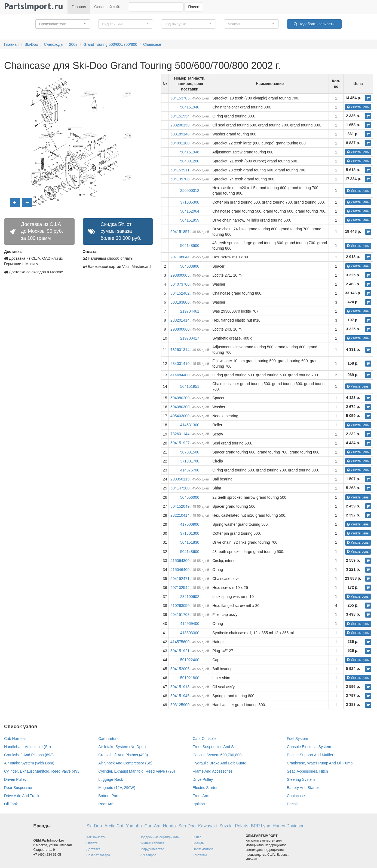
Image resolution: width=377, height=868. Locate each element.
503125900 (180, 705)
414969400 (190, 624)
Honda (169, 826)
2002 (73, 44)
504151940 (190, 107)
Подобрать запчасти (314, 24)
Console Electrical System (309, 747)
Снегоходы (53, 44)
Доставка (94, 849)
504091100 (180, 143)
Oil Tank (11, 804)
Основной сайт (107, 7)
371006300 (190, 202)
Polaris (242, 826)
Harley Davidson (288, 826)
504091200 (190, 161)
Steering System (301, 779)
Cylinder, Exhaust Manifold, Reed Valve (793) (137, 771)
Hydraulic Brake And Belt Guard (220, 763)
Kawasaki (207, 826)
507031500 (190, 452)
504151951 (190, 386)
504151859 (190, 220)
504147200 (180, 488)
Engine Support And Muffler (310, 755)
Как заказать (96, 837)
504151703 (180, 615)
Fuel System (298, 739)
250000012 (190, 190)
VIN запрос (148, 855)
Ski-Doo (31, 44)
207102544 (180, 588)
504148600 (190, 552)
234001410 (180, 364)
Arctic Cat (114, 826)
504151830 (190, 542)
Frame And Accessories (213, 771)
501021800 (190, 678)
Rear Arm (106, 804)
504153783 (180, 98)
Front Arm (201, 796)
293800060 (180, 329)
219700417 (190, 338)
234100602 (190, 597)
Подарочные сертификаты (160, 837)
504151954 (180, 116)
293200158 (180, 125)
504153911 (180, 170)
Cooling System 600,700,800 (217, 755)
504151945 (180, 696)
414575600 (180, 642)
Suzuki (226, 826)
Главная (79, 7)
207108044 (180, 257)
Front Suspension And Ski (215, 747)
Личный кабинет (152, 843)
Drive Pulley (203, 779)
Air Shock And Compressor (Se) (125, 763)
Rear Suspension (19, 788)
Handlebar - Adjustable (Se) (27, 747)
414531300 (190, 425)
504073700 (180, 284)
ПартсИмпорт (203, 849)
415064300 (180, 561)
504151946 (190, 152)
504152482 (180, 293)
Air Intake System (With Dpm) (29, 763)
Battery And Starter (303, 788)
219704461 (190, 311)
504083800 (190, 266)
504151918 (180, 687)
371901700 (190, 461)
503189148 (180, 134)
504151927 (180, 443)
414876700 (190, 470)
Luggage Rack (111, 779)
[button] (63, 24)
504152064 (190, 211)
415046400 (180, 570)
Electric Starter (205, 788)
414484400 (180, 375)
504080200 (180, 398)
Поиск (193, 7)
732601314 (180, 350)
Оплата (92, 843)
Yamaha (134, 826)
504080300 (180, 407)
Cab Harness (15, 739)
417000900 (190, 524)
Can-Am (153, 826)
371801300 (190, 533)
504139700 (180, 179)
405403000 (180, 416)
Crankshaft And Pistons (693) (29, 755)
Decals (293, 804)
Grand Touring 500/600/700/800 (110, 44)
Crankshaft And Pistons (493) (123, 755)
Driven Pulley (15, 779)
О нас (197, 837)
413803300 (190, 633)
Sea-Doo (187, 826)
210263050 (180, 606)
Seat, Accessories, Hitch (307, 771)
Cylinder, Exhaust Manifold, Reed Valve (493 (42, 771)
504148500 (190, 246)
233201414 (180, 320)
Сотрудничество (152, 849)
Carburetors (108, 739)
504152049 (180, 506)
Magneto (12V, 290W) (117, 788)
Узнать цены (358, 107)
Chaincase (152, 44)
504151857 (180, 232)
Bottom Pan (108, 796)
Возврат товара (98, 855)
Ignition (199, 804)
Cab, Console (204, 739)
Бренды (199, 843)
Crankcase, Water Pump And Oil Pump (320, 763)
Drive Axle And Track (22, 796)
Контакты (200, 855)
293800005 (180, 275)
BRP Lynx (260, 826)
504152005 (180, 669)
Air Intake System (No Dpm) (122, 747)
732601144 (180, 434)
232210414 (180, 515)
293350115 (180, 479)
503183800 (180, 302)
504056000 (190, 497)
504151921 (180, 651)
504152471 (180, 579)
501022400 (190, 660)
